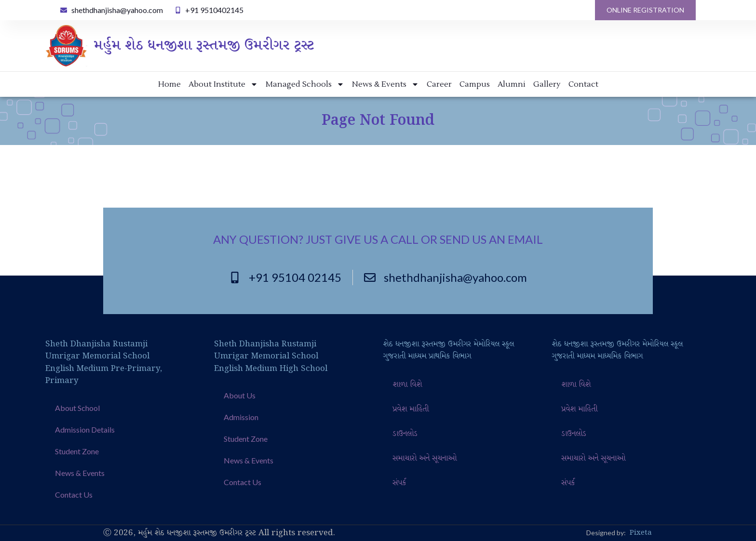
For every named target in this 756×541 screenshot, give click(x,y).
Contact (583, 84)
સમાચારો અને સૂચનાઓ (425, 458)
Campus (475, 84)
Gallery (547, 84)
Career (439, 84)
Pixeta (641, 533)
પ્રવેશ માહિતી (411, 409)
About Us (240, 395)
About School (77, 408)
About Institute (223, 84)
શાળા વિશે (407, 385)
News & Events (385, 84)
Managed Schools (305, 84)
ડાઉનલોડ (405, 434)
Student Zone (77, 451)
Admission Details (85, 429)
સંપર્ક (399, 483)
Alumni (512, 84)
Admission (241, 417)
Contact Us (74, 495)
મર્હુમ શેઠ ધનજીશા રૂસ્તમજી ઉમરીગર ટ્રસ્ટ (204, 46)
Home (169, 84)
